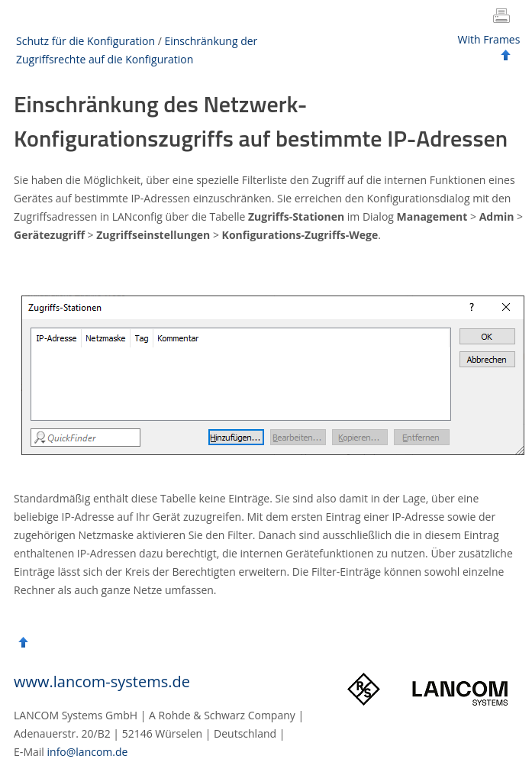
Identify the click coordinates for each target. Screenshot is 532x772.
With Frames (489, 39)
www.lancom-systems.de (102, 682)
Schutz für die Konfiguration (85, 41)
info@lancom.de (88, 752)
